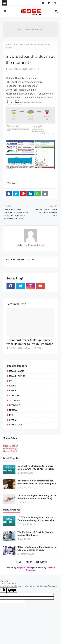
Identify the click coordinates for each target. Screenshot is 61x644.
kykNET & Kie (16, 425)
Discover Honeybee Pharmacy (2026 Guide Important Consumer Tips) (37, 497)
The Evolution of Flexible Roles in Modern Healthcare (35, 534)
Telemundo (15, 400)
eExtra (13, 410)
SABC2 (12, 391)
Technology (18, 44)
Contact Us (41, 562)
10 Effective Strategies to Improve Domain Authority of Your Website (36, 467)
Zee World (15, 405)
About (29, 562)
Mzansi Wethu (17, 376)
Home (8, 44)
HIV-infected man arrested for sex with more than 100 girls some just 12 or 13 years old (37, 482)
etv (11, 415)
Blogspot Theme (24, 568)
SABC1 (12, 386)
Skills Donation (11, 446)
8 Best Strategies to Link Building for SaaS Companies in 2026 (37, 549)
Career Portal (10, 451)
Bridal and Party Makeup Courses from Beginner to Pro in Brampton (30, 342)
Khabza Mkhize (15, 69)
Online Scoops (10, 448)
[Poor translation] (12, 590)
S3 (10, 381)
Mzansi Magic (17, 371)
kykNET (13, 420)
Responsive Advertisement (30, 29)
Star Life (14, 395)
